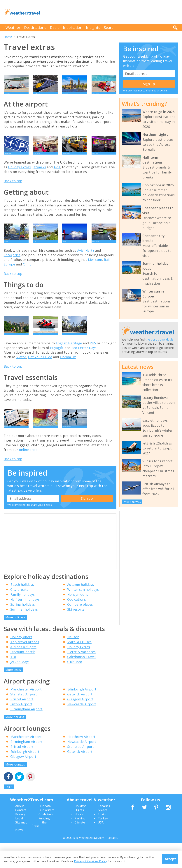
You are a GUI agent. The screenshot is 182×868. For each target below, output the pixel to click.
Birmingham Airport (26, 734)
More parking (15, 742)
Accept (170, 859)
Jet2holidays (20, 687)
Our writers (46, 835)
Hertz (90, 265)
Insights (93, 28)
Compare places (80, 629)
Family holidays (22, 619)
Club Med (75, 687)
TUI (13, 682)
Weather (13, 28)
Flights (79, 835)
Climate (80, 847)
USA (101, 847)
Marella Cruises (79, 667)
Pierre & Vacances (81, 677)
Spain (102, 839)
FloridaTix (68, 377)
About (20, 831)
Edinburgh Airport (82, 714)
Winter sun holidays (83, 614)
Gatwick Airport (80, 719)
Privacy (20, 839)
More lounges (15, 789)
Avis (80, 265)
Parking (80, 843)
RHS (93, 363)
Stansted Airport (24, 719)
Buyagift (57, 368)
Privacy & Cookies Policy (91, 861)
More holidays (15, 642)
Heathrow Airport (81, 761)
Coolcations (77, 624)
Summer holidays (24, 634)
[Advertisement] (111, 12)
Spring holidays (23, 629)
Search (110, 28)
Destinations (35, 28)
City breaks (19, 614)
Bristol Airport (22, 724)
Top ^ (9, 812)
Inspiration (73, 28)
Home (8, 37)
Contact (21, 835)
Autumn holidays (81, 609)
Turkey (103, 843)
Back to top (13, 191)
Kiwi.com (95, 274)
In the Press (39, 849)
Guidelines (46, 839)
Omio (27, 279)
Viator (21, 377)
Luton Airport (21, 729)
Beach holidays (22, 609)
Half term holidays (25, 624)
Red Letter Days (84, 368)
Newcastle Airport (82, 729)
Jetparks (39, 177)
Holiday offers (21, 662)
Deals (55, 28)
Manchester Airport (26, 714)
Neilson (73, 662)
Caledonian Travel (81, 682)
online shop (28, 474)
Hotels (79, 839)
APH (57, 177)
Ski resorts (76, 634)
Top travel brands (25, 667)
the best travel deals (159, 339)
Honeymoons (78, 619)
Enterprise (12, 270)
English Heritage (69, 363)
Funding (44, 843)
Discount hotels (23, 677)
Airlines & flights (23, 672)
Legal (19, 843)
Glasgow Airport (80, 724)
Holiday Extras (19, 177)
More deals (13, 695)
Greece (103, 835)
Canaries (104, 831)
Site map (21, 847)
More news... (132, 502)
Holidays (80, 831)
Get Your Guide (40, 377)
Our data (45, 831)
